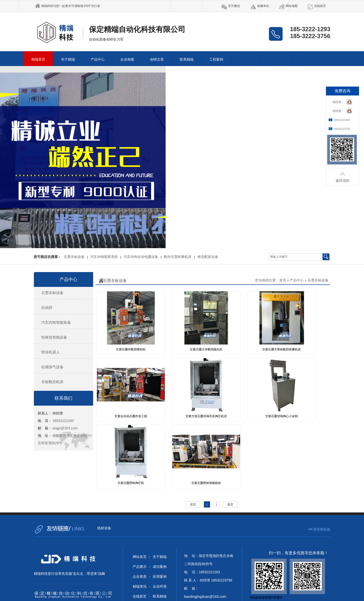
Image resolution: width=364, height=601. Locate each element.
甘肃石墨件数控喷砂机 (131, 349)
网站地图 (292, 6)
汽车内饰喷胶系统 (104, 257)
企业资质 (140, 577)
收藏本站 (263, 6)
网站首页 (140, 557)
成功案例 (160, 567)
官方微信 (234, 6)
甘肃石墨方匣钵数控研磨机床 (281, 349)
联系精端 (187, 59)
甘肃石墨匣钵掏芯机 (131, 483)
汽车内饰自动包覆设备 (141, 257)
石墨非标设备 (74, 257)
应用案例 (160, 577)
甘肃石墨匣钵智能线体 (206, 483)
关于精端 (68, 59)
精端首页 (38, 59)
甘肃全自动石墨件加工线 (131, 416)
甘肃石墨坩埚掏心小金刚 (281, 416)
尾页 (230, 505)
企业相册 (127, 59)
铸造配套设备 (208, 257)
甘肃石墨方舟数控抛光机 (206, 349)
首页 (283, 280)
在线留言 (320, 6)
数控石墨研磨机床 (178, 257)
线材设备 (104, 528)
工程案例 (216, 59)
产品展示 (140, 567)
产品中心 (98, 59)
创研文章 (157, 59)
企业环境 (160, 586)
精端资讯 (140, 586)
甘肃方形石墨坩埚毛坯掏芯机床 (206, 416)
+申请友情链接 (319, 529)
